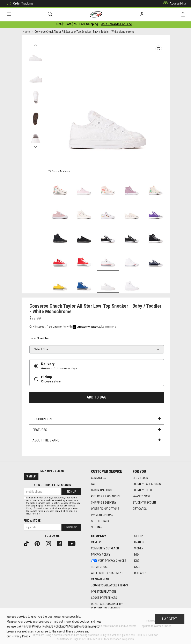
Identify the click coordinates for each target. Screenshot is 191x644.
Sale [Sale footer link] (137, 567)
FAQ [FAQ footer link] (93, 484)
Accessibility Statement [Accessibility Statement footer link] (107, 573)
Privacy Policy (41, 626)
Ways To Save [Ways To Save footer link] (142, 496)
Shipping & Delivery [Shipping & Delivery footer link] (104, 503)
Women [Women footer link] (139, 549)
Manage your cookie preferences (28, 621)
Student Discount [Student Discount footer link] (145, 503)
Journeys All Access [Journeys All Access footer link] (147, 484)
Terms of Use (57, 506)
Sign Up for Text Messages (52, 485)
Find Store (71, 527)
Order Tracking (19, 4)
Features (97, 430)
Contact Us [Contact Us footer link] (99, 478)
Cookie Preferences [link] (104, 598)
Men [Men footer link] (137, 555)
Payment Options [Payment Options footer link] (102, 515)
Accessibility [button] (174, 4)
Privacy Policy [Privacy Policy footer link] (101, 555)
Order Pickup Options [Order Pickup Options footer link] (105, 509)
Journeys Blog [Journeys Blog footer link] (142, 490)
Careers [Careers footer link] (97, 542)
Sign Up (31, 477)
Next (36, 147)
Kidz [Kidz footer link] (137, 561)
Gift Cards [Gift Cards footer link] (140, 509)
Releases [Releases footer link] (140, 573)
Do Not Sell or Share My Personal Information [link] (107, 606)
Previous (36, 45)
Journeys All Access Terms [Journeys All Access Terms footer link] (109, 586)
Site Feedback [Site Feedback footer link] (100, 521)
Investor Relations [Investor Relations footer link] (104, 592)
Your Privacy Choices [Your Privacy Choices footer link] (109, 561)
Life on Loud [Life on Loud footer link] (140, 478)
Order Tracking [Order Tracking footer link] (101, 490)
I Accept (170, 619)
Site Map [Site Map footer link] (97, 527)
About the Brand (97, 441)
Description (97, 420)
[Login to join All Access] (77, 25)
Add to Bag (97, 398)
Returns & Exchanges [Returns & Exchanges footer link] (105, 496)
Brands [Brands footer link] (139, 542)
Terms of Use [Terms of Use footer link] (100, 567)
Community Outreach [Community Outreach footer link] (105, 549)
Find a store (32, 521)
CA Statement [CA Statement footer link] (100, 579)
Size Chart (40, 339)
